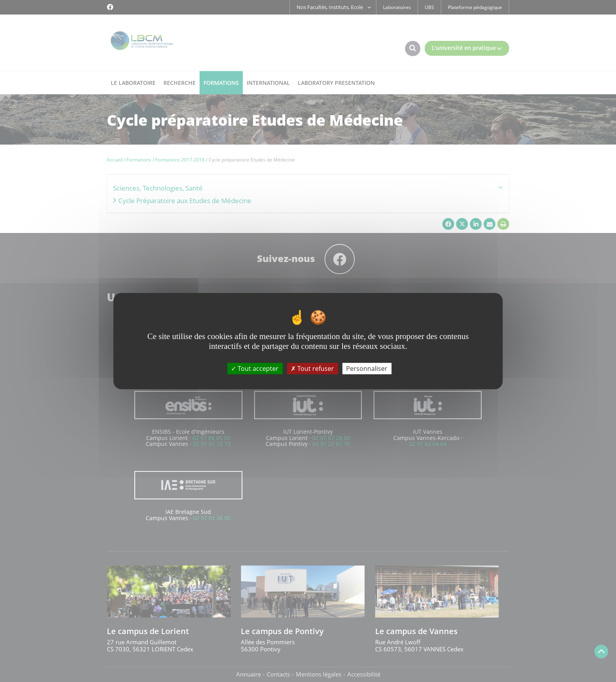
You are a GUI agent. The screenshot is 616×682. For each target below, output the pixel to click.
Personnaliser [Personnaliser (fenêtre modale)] (367, 368)
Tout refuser (312, 368)
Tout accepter (255, 368)
